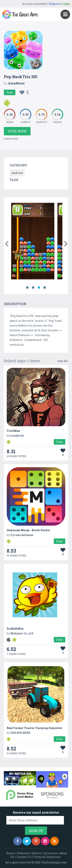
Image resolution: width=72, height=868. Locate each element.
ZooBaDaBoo (15, 629)
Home (10, 853)
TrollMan (13, 431)
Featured (23, 853)
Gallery (36, 853)
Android (17, 173)
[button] (7, 243)
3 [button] (39, 288)
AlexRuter (16, 83)
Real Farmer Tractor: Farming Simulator (35, 728)
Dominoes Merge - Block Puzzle (28, 530)
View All (63, 361)
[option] (33, 242)
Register (55, 4)
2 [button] (33, 288)
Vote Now (17, 131)
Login (66, 4)
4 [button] (45, 288)
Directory (50, 853)
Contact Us (24, 857)
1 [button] (27, 288)
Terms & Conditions (47, 857)
